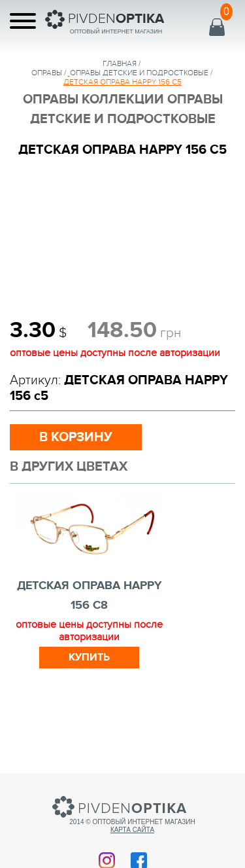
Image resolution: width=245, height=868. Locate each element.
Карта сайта (132, 830)
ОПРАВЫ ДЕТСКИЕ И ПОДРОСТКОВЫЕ (139, 73)
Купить (89, 657)
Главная (120, 63)
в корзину (76, 437)
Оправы (47, 73)
